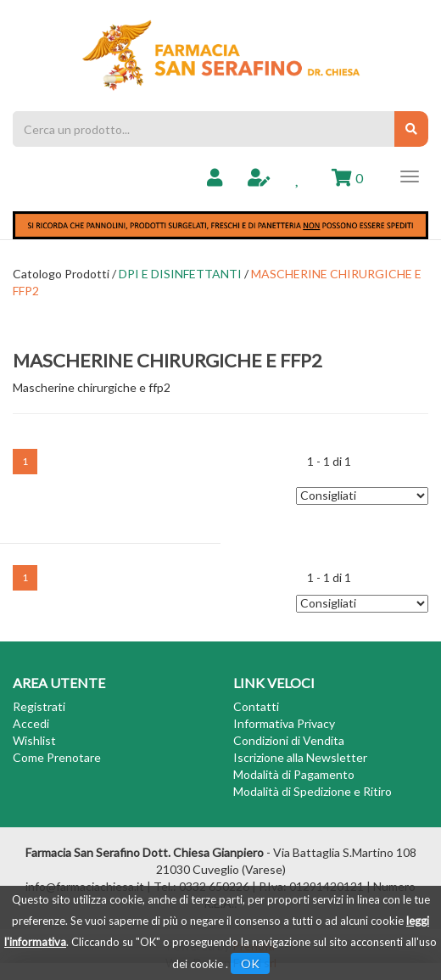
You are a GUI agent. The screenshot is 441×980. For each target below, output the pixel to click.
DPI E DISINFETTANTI (180, 274)
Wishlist (34, 740)
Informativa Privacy (284, 723)
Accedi (31, 723)
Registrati (39, 706)
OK (250, 963)
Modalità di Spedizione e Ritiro (313, 791)
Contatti (256, 706)
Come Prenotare (57, 757)
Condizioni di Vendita (289, 740)
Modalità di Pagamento (294, 774)
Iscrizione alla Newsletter (300, 757)
